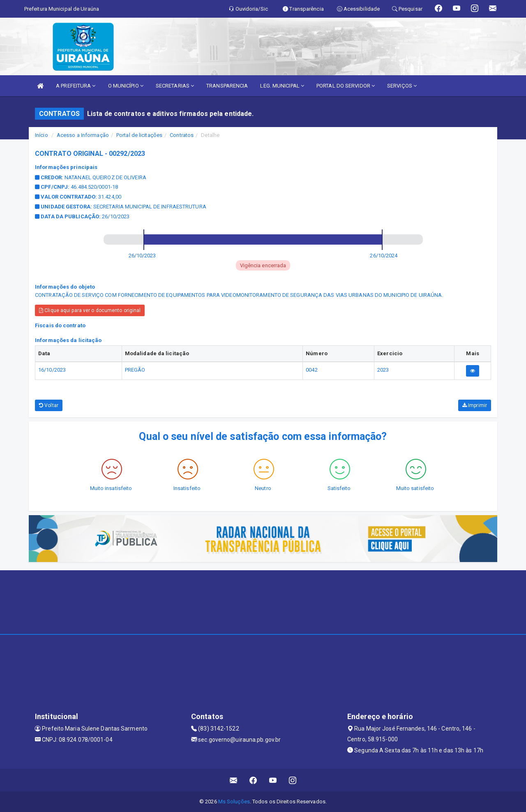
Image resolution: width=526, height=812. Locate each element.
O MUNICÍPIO (126, 86)
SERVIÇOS (402, 86)
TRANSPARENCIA (227, 86)
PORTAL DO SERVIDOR (346, 86)
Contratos (182, 135)
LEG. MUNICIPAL (282, 86)
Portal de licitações (139, 135)
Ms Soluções (234, 802)
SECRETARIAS (175, 86)
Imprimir (475, 405)
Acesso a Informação (83, 135)
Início (42, 135)
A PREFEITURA (76, 86)
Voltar (49, 405)
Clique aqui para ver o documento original (90, 310)
